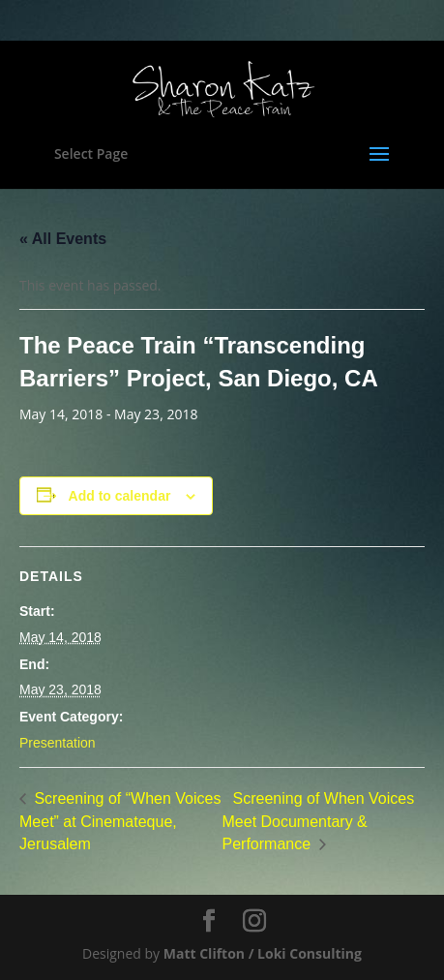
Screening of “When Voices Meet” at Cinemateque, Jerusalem (120, 822)
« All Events (63, 239)
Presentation (58, 743)
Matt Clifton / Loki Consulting (263, 953)
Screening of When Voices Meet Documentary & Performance (319, 822)
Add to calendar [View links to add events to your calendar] (120, 496)
